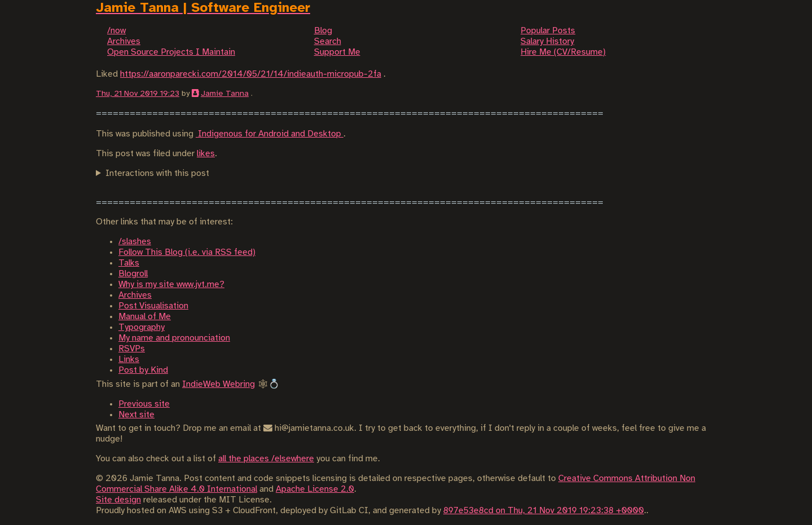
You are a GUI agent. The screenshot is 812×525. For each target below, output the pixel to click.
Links (129, 359)
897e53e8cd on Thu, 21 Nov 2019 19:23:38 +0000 (544, 511)
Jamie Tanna (225, 94)
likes (206, 154)
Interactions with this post (157, 173)
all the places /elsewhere (266, 459)
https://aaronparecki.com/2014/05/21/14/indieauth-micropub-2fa (251, 74)
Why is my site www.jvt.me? (171, 284)
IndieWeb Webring (219, 384)
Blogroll (133, 274)
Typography (142, 327)
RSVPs (132, 349)
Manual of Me (145, 317)
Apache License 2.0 (315, 489)
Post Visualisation (153, 306)
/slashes (135, 242)
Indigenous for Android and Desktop (270, 134)
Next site (136, 415)
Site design (118, 500)
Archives (135, 295)
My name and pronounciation (174, 338)
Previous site (144, 404)
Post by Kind (143, 370)
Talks (129, 263)
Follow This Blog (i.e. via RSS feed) (187, 252)
